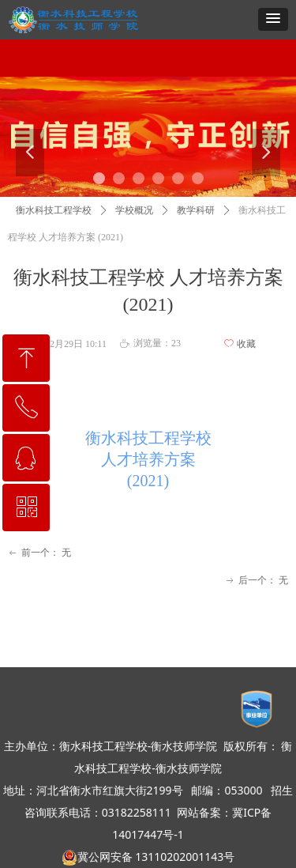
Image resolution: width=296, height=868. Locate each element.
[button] (273, 19)
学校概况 (134, 210)
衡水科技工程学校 (54, 210)
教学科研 (196, 210)
